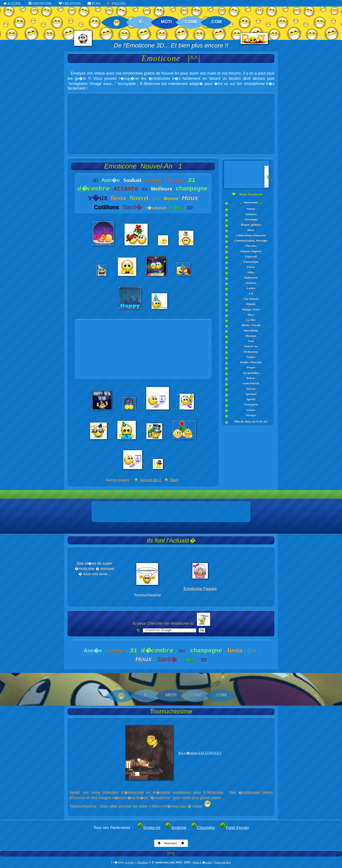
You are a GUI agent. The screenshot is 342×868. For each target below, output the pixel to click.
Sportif (251, 399)
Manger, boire (251, 309)
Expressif (251, 256)
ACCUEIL (12, 3)
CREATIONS (70, 3)
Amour (251, 209)
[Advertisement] (171, 124)
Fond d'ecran (234, 828)
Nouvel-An (251, 346)
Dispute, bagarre (251, 251)
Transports (251, 404)
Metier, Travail (251, 325)
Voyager (251, 415)
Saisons (251, 389)
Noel (171, 480)
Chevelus (251, 246)
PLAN (94, 3)
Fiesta (251, 267)
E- (141, 22)
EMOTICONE (40, 3)
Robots (251, 378)
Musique (251, 336)
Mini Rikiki (251, 331)
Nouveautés (251, 203)
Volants (251, 410)
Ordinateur (251, 352)
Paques (251, 357)
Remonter (171, 843)
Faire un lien (223, 862)
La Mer (251, 320)
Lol (251, 294)
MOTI (166, 22)
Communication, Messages (251, 241)
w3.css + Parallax (137, 862)
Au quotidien (251, 373)
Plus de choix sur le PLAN (251, 421)
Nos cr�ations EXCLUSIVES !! (200, 753)
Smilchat (175, 828)
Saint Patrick (251, 383)
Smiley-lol (149, 828)
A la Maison (251, 299)
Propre (251, 367)
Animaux (251, 214)
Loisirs (251, 288)
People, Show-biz (251, 362)
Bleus (251, 230)
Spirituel (251, 394)
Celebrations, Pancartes (251, 235)
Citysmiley (203, 828)
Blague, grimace (251, 225)
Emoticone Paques (200, 589)
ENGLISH (116, 3)
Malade (251, 304)
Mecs (251, 315)
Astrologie (251, 219)
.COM (216, 22)
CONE (191, 22)
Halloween (251, 278)
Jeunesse (251, 283)
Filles (251, 272)
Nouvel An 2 (148, 480)
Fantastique (251, 262)
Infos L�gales (202, 862)
